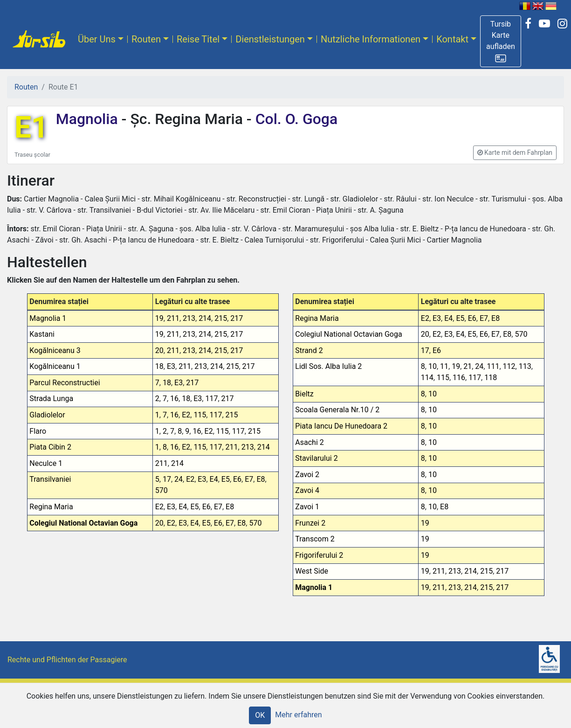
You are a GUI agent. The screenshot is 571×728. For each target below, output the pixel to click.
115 (200, 415)
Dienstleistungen (270, 39)
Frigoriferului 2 (319, 555)
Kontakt (452, 39)
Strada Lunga (51, 399)
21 (468, 366)
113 (525, 366)
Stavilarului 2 (316, 458)
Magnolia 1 (48, 318)
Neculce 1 (46, 463)
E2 (186, 415)
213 (189, 318)
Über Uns (97, 39)
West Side (312, 571)
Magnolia (89, 119)
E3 (171, 366)
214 (205, 318)
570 (162, 490)
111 (493, 366)
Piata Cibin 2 (50, 447)
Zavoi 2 (307, 475)
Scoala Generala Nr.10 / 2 (337, 410)
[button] (501, 41)
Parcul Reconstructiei (65, 383)
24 (179, 479)
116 (459, 378)
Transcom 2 (315, 539)
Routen (146, 39)
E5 (226, 479)
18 (159, 366)
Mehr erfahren (298, 715)
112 (509, 366)
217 (237, 318)
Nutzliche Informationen (371, 39)
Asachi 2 (309, 442)
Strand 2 (309, 350)
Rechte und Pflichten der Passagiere (67, 660)
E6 (237, 479)
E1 (31, 128)
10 (433, 366)
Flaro (38, 431)
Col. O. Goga (295, 119)
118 (491, 378)
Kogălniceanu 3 (55, 350)
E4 (214, 479)
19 (159, 318)
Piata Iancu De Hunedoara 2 (341, 426)
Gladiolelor (47, 415)
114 (427, 378)
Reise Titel (198, 39)
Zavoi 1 (307, 507)
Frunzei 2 (310, 523)
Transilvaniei (50, 479)
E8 (261, 479)
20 (159, 350)
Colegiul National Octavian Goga (83, 523)
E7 (249, 479)
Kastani (42, 334)
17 (167, 479)
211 (173, 318)
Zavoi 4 (307, 490)
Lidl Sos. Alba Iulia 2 (328, 366)
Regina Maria (51, 507)
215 (221, 318)
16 (174, 399)
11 (444, 366)
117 (211, 399)
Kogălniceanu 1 (55, 366)
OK (260, 715)
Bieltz (304, 394)
